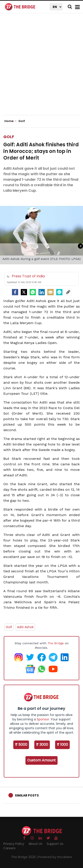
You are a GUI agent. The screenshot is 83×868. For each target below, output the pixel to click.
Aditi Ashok (25, 627)
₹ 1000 (62, 745)
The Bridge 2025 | (25, 857)
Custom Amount (41, 760)
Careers (9, 848)
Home (10, 121)
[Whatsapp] (33, 292)
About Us (35, 844)
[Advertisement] (41, 68)
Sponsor (43, 719)
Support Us (55, 844)
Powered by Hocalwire (55, 857)
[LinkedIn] (42, 292)
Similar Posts (27, 795)
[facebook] (15, 292)
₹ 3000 (42, 745)
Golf (9, 137)
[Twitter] (24, 292)
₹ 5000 (21, 745)
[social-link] (68, 292)
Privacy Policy (14, 844)
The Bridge (56, 643)
